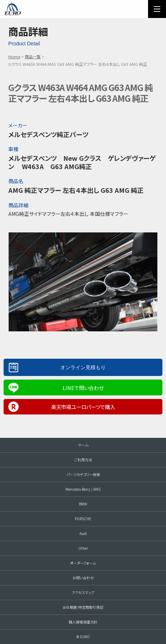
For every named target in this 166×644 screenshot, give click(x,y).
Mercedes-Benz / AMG (83, 489)
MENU (157, 9)
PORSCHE (83, 519)
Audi (83, 533)
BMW (83, 504)
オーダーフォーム (83, 563)
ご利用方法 (83, 460)
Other (83, 548)
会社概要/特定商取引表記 (83, 607)
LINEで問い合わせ (83, 388)
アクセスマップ (83, 592)
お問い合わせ (83, 578)
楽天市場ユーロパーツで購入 (83, 407)
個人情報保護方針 (83, 622)
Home (14, 56)
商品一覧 (33, 56)
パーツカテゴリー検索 (83, 474)
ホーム (83, 445)
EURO (13, 9)
